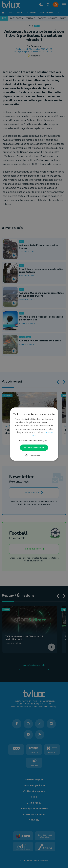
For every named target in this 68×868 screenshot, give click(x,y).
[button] (34, 441)
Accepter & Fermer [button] (34, 448)
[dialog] (34, 434)
